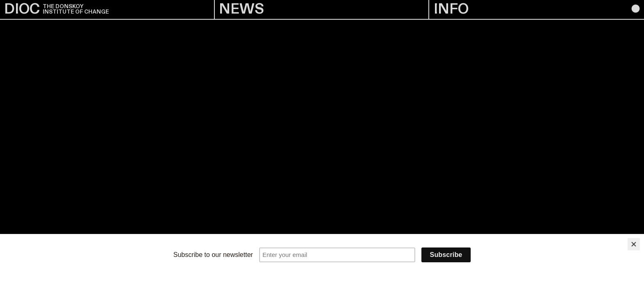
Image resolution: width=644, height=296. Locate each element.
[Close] (634, 244)
